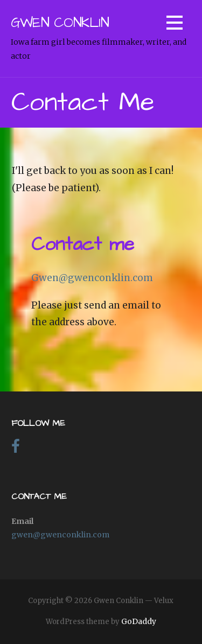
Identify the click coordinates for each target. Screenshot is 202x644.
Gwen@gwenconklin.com (92, 278)
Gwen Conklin (60, 23)
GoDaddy (139, 621)
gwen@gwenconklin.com (60, 535)
